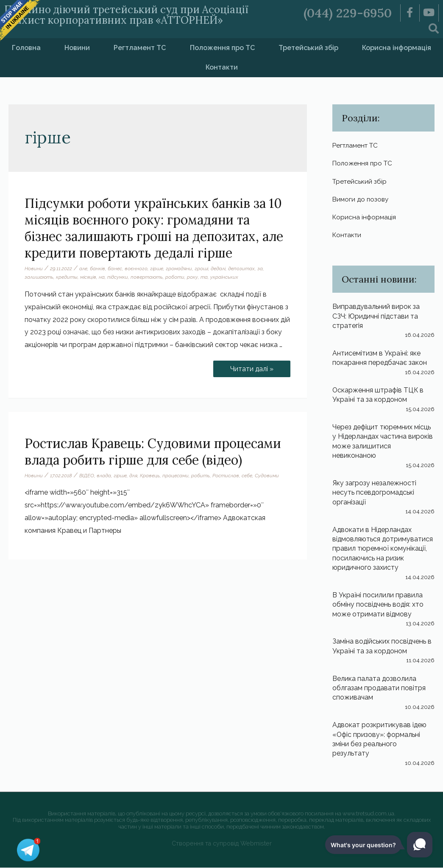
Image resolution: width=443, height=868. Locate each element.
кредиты (67, 277)
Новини (77, 48)
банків (98, 269)
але (83, 269)
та (204, 277)
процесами (176, 476)
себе (247, 476)
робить (201, 476)
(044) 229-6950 (348, 13)
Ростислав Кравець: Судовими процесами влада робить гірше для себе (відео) (153, 452)
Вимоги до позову (362, 199)
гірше (157, 269)
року (192, 277)
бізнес (115, 269)
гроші (202, 269)
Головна (26, 48)
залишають (39, 277)
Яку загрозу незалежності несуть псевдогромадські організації (374, 493)
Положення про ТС (222, 48)
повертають (147, 277)
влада (104, 476)
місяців (88, 277)
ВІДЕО (87, 476)
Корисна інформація (365, 217)
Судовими (267, 476)
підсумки (118, 277)
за (261, 269)
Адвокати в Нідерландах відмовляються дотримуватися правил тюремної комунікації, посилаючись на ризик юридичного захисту (383, 549)
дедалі (219, 269)
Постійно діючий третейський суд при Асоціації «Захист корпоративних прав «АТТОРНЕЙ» (130, 15)
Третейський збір (308, 48)
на (102, 277)
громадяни (179, 269)
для (133, 476)
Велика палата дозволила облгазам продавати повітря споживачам (379, 689)
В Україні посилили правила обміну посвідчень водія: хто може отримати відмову (378, 605)
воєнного (136, 269)
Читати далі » (251, 367)
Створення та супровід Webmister (221, 844)
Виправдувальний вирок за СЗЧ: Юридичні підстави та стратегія (376, 316)
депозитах (242, 269)
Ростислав (226, 476)
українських (224, 277)
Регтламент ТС (140, 48)
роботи (175, 277)
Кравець (150, 476)
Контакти (222, 67)
